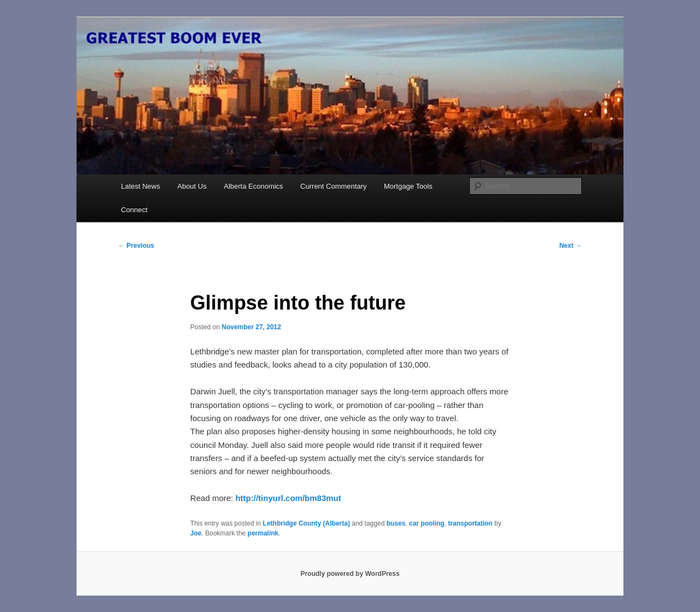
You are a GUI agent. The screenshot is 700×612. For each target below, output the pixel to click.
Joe (196, 533)
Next (571, 246)
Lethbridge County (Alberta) (307, 523)
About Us (192, 186)
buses (396, 523)
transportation (470, 523)
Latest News (141, 186)
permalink (263, 533)
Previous (136, 246)
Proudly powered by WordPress (350, 574)
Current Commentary (333, 186)
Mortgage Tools (408, 186)
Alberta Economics (253, 186)
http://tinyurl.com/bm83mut (288, 498)
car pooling (427, 523)
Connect (134, 210)
